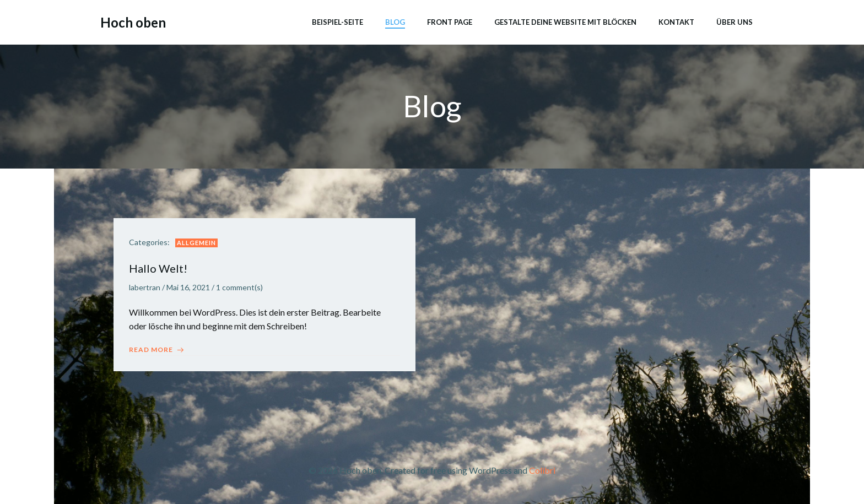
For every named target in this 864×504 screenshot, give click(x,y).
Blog (395, 21)
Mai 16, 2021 (189, 289)
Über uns (734, 21)
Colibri (542, 472)
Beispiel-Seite (337, 21)
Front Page (449, 21)
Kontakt (676, 21)
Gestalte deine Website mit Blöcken (565, 21)
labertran (146, 289)
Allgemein (198, 244)
